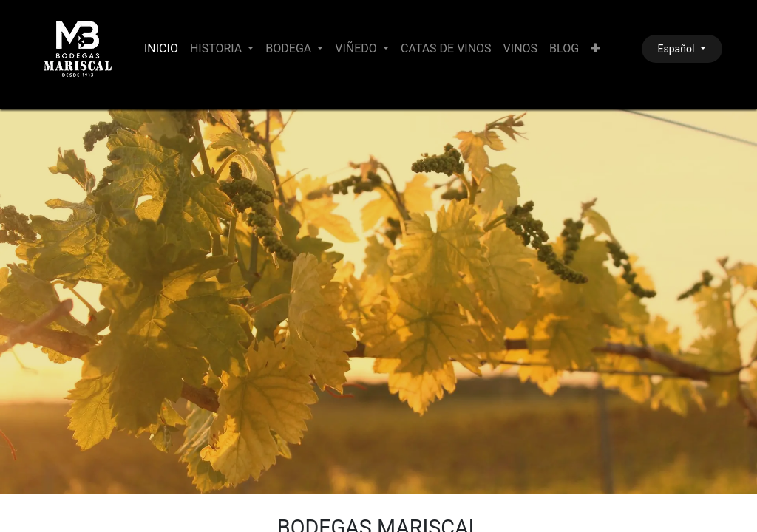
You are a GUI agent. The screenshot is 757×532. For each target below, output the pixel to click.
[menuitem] (161, 49)
